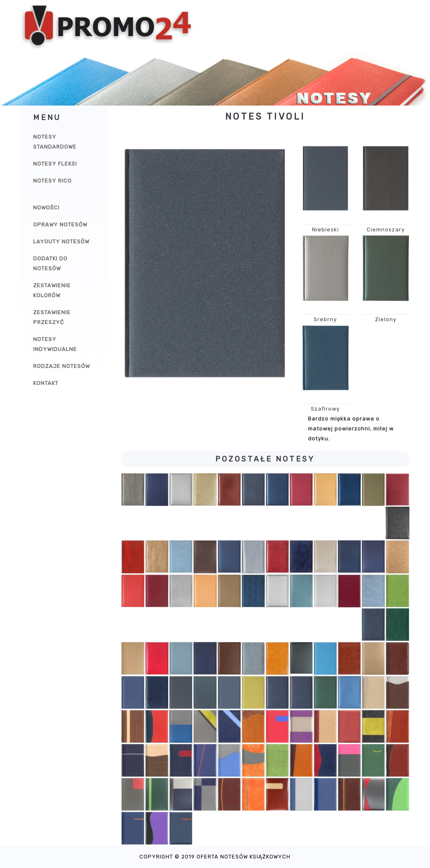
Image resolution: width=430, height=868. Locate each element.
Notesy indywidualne (55, 344)
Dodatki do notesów (50, 263)
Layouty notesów (61, 242)
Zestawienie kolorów (52, 290)
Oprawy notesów (60, 225)
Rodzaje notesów (61, 366)
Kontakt (46, 383)
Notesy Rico (52, 181)
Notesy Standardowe (55, 142)
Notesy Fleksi (55, 164)
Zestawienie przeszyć (52, 317)
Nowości (46, 208)
